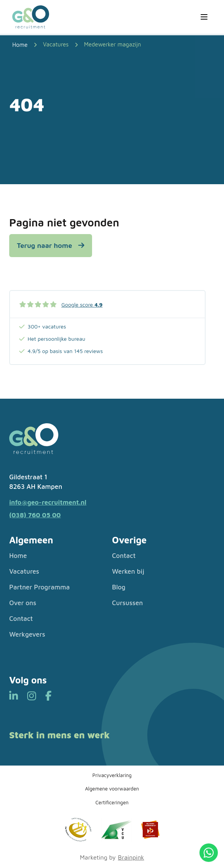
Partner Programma (40, 587)
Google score (82, 304)
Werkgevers (27, 634)
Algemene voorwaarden (112, 789)
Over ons (23, 603)
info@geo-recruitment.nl (48, 502)
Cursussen (128, 603)
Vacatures (56, 44)
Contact (21, 619)
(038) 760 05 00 (35, 515)
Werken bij (128, 571)
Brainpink (131, 857)
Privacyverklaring (112, 775)
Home (18, 556)
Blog (119, 587)
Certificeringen (112, 802)
